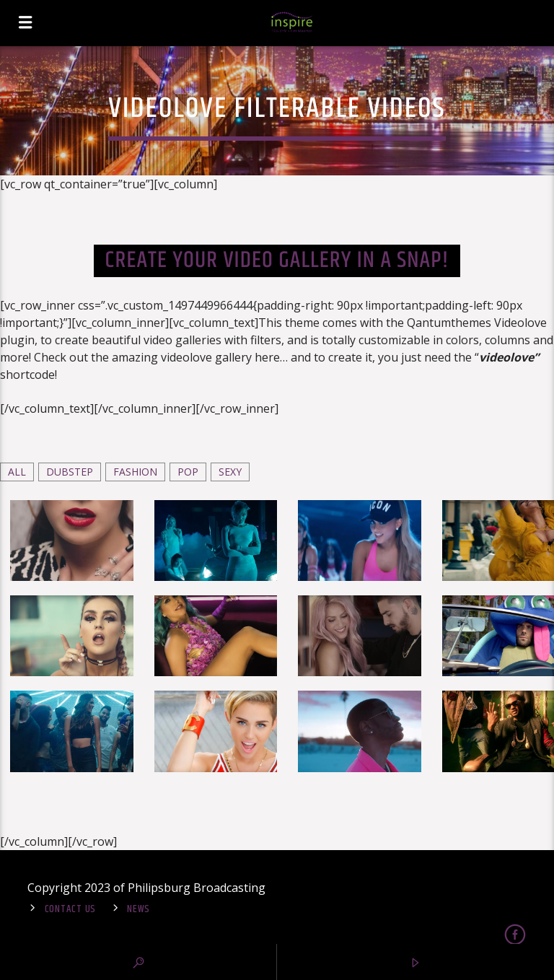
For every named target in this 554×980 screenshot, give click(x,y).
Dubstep (70, 472)
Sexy (230, 472)
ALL (17, 472)
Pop (188, 472)
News (138, 909)
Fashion (135, 472)
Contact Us (70, 909)
